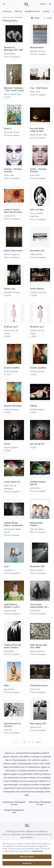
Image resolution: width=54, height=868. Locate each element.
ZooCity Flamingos (13, 406)
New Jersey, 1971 (38, 724)
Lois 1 (7, 566)
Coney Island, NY (12, 482)
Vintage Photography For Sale (14, 811)
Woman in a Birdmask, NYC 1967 (14, 49)
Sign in (43, 4)
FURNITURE (7, 11)
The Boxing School (39, 685)
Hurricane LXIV (37, 251)
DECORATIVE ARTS (32, 11)
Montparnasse (37, 47)
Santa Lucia (9, 289)
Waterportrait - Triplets (37, 524)
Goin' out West (37, 210)
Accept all (27, 863)
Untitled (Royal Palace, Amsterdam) (13, 524)
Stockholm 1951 (37, 566)
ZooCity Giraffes (12, 368)
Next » (39, 742)
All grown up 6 (11, 327)
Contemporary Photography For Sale (14, 803)
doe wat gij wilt (37, 444)
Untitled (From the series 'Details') (12, 646)
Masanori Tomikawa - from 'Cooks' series (14, 89)
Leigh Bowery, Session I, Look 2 (12, 606)
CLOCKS (46, 11)
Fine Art (10, 17)
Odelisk (33, 406)
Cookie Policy (37, 851)
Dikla (6, 685)
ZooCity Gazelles (38, 368)
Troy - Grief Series (39, 88)
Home (4, 17)
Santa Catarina (37, 289)
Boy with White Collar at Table (37, 130)
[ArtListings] (27, 825)
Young (7, 444)
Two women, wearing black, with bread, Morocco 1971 (40, 607)
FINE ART (18, 11)
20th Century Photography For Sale (40, 803)
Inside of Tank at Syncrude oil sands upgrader (13, 212)
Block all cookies (27, 857)
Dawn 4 (8, 128)
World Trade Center (13, 251)
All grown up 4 (37, 327)
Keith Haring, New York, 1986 (38, 646)
